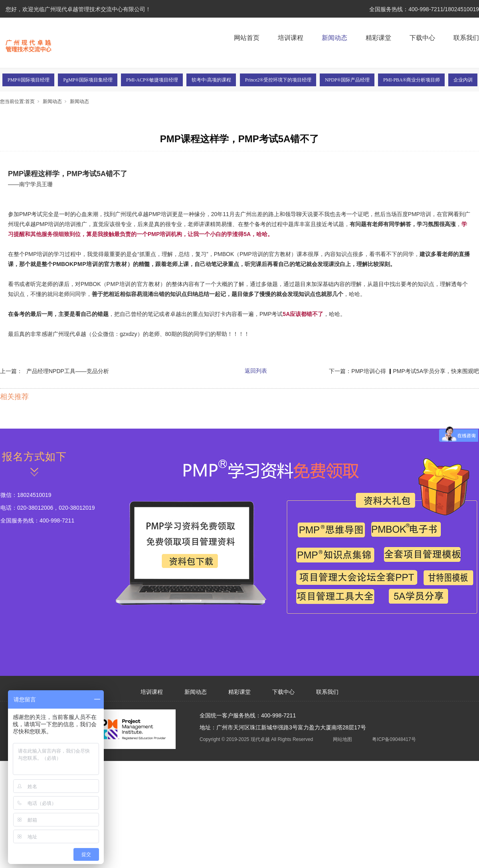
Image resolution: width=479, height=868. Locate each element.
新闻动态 (335, 38)
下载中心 (422, 38)
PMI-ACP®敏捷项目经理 (152, 80)
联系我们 (466, 38)
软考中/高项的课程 (211, 80)
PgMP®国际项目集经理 (88, 80)
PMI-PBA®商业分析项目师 (412, 80)
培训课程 (291, 38)
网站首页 (247, 38)
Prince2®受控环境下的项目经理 (278, 80)
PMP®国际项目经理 (29, 80)
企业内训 (463, 80)
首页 (30, 101)
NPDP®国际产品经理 (347, 80)
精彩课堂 (378, 38)
